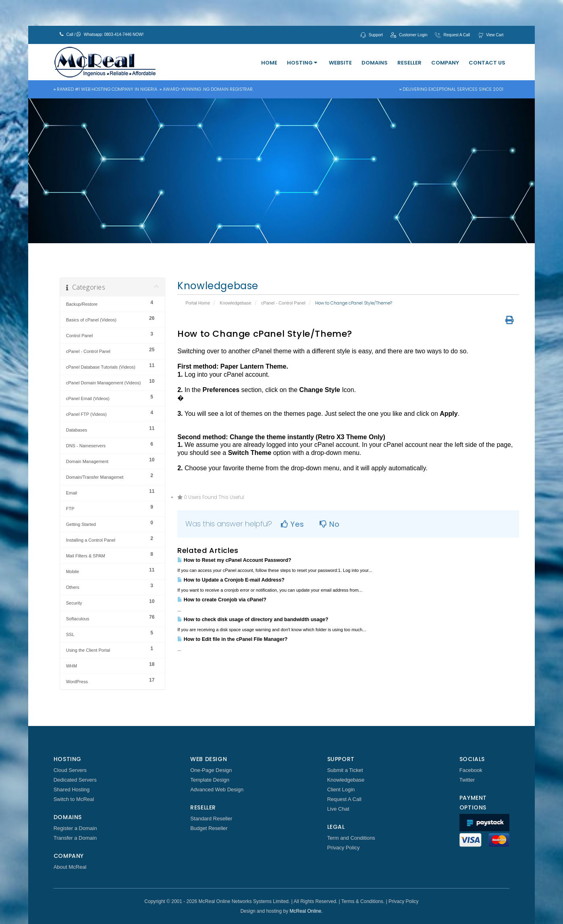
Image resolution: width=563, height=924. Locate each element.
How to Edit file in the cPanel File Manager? (232, 639)
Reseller (409, 63)
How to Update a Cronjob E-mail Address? (231, 580)
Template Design (210, 780)
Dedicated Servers (75, 780)
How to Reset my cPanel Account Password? (234, 560)
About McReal (70, 867)
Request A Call (457, 35)
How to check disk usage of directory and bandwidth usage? (253, 619)
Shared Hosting (72, 789)
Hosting (302, 63)
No (329, 524)
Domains (375, 63)
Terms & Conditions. (363, 901)
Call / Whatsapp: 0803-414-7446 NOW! (102, 34)
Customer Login (413, 35)
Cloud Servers (70, 770)
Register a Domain (75, 828)
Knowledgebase (235, 303)
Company (445, 63)
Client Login (341, 789)
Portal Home (198, 303)
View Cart (495, 35)
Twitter (467, 780)
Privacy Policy (344, 848)
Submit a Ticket (345, 770)
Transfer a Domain (75, 838)
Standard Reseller (211, 819)
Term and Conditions (351, 838)
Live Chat (338, 809)
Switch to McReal (74, 799)
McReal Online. (306, 911)
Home (269, 63)
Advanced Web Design (217, 789)
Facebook (471, 770)
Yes (292, 524)
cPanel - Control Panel (283, 303)
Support (376, 35)
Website (340, 63)
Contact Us (487, 63)
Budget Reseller (209, 828)
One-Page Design (211, 770)
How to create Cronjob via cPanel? (222, 600)
